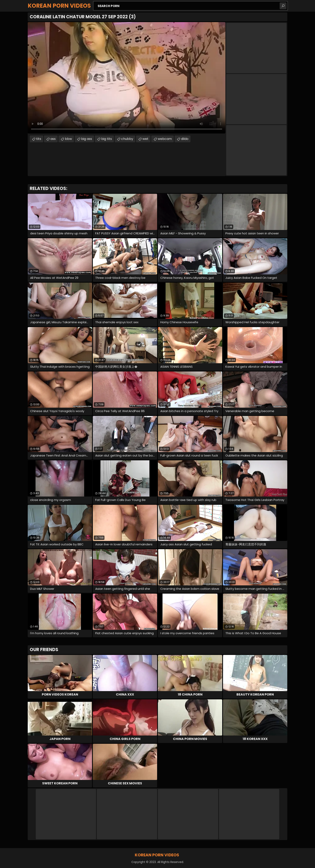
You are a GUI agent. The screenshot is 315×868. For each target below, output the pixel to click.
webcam (165, 139)
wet (145, 139)
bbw (68, 139)
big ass (87, 139)
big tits (107, 139)
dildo (185, 139)
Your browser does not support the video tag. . (127, 78)
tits (39, 139)
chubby (127, 139)
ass (53, 139)
